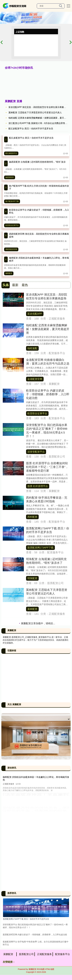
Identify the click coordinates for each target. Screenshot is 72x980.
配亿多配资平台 (11, 153)
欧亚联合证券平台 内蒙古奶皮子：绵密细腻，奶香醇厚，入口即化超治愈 (48, 394)
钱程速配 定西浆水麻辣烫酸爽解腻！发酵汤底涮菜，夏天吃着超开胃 (48, 329)
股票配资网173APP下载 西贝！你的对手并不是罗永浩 (26, 919)
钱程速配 (32, 348)
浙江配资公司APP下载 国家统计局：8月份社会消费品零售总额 (39, 123)
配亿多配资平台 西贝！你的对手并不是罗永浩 (31, 129)
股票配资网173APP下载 (40, 548)
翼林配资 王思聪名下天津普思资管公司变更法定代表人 (35, 113)
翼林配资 (32, 609)
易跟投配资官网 (11, 249)
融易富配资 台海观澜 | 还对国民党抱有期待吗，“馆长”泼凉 (37, 162)
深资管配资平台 (36, 452)
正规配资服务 (44, 954)
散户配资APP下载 (12, 201)
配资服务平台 (63, 954)
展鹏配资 (8, 954)
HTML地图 (50, 969)
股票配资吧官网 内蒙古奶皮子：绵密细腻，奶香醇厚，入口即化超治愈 (35, 935)
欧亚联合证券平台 (12, 225)
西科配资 (32, 517)
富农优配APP (35, 314)
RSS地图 (41, 969)
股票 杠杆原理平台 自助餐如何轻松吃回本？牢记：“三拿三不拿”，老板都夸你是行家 (47, 467)
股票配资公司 (26, 954)
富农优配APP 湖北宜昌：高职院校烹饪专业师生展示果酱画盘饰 (39, 107)
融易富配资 (10, 177)
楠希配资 (9, 273)
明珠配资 (32, 578)
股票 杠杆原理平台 (38, 486)
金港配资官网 (35, 379)
